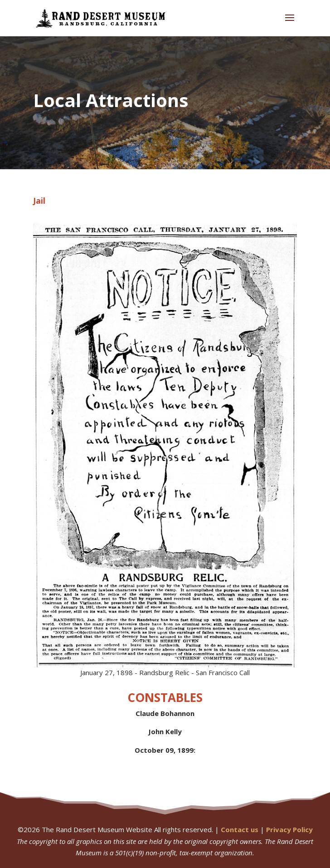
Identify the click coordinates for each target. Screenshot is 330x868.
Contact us (240, 829)
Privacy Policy (289, 829)
